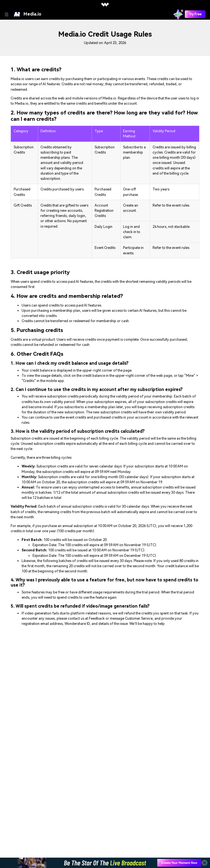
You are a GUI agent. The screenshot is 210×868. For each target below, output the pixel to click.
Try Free (195, 14)
